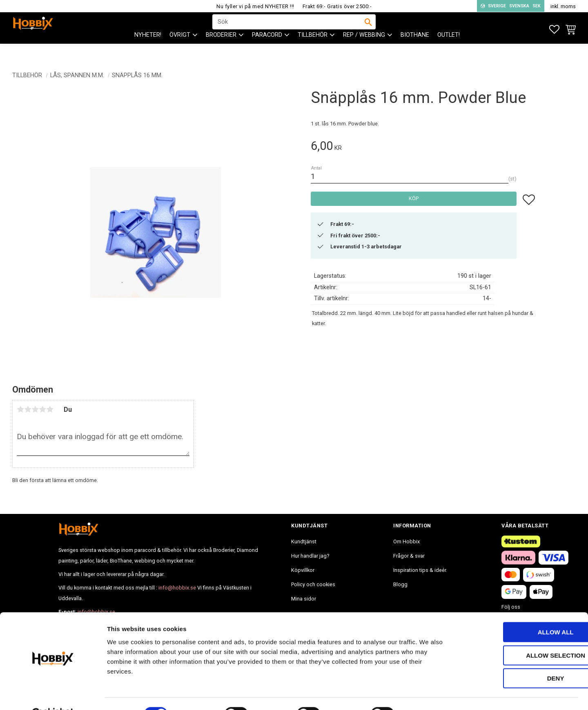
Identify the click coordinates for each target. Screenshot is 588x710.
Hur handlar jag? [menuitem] (310, 556)
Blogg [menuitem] (400, 584)
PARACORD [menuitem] (267, 49)
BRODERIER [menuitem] (221, 49)
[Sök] (368, 29)
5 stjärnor (50, 409)
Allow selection (520, 635)
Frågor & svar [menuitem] (409, 556)
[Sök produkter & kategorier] (289, 29)
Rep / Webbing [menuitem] (364, 49)
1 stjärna (20, 409)
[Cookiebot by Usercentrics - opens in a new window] (53, 694)
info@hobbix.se (177, 588)
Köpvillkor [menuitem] (303, 570)
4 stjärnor (42, 409)
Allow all (520, 612)
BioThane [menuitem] (415, 49)
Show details (428, 694)
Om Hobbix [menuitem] (406, 541)
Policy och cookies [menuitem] (313, 584)
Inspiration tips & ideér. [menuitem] (420, 570)
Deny (520, 658)
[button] (554, 30)
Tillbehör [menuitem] (313, 49)
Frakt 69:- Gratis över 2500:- (337, 6)
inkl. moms (563, 6)
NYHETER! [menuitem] (148, 49)
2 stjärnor (28, 409)
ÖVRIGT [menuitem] (180, 49)
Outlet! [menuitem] (449, 49)
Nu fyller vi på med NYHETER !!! (255, 6)
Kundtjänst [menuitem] (304, 541)
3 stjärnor (35, 409)
